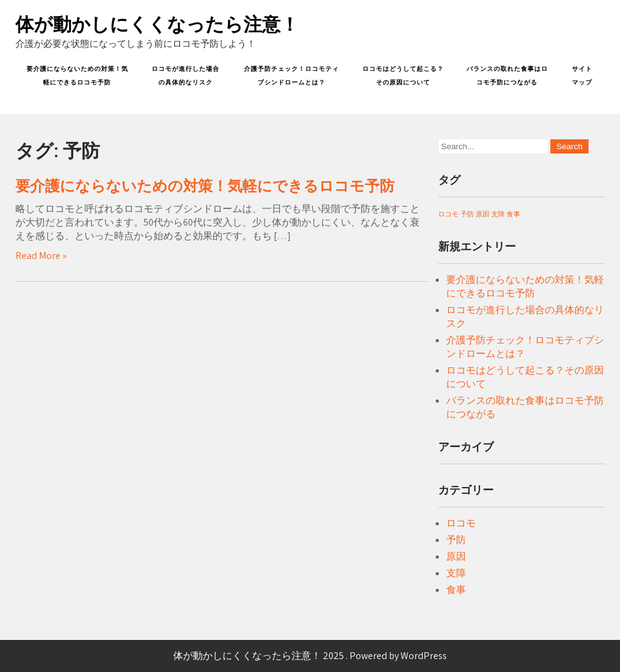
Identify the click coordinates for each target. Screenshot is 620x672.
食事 (456, 590)
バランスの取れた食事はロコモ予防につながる (507, 76)
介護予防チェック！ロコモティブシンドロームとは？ (292, 76)
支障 (456, 573)
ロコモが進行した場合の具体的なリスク (186, 76)
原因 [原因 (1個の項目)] (483, 214)
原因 (456, 556)
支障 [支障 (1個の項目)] (498, 214)
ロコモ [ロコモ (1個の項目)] (448, 214)
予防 (456, 540)
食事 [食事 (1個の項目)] (513, 214)
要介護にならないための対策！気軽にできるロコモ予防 (77, 76)
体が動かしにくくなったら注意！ (157, 24)
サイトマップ (582, 76)
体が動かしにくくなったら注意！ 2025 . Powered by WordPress (310, 656)
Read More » (41, 256)
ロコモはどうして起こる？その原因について (403, 76)
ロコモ (461, 523)
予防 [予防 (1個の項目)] (467, 214)
